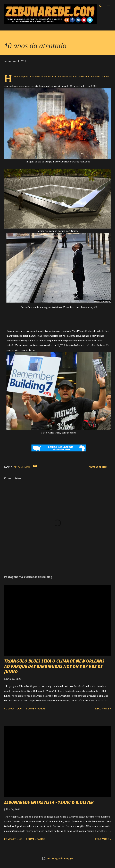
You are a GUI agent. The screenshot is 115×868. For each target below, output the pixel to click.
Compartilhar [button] (98, 467)
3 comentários (35, 709)
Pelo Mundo (22, 467)
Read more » (103, 709)
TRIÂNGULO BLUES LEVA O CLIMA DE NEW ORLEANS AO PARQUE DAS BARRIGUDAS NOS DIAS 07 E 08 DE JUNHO (54, 666)
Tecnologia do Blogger (57, 858)
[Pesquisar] (101, 6)
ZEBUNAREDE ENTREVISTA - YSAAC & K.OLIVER (49, 802)
